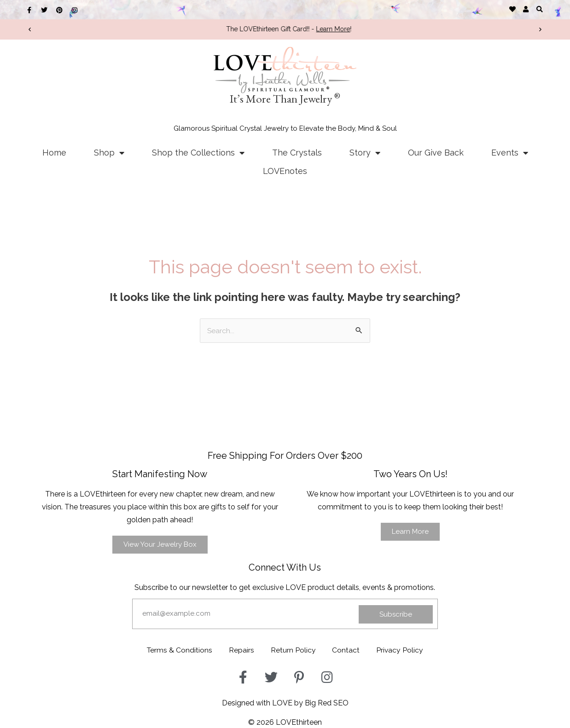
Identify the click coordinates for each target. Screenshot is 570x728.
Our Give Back (436, 153)
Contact (348, 650)
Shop (109, 153)
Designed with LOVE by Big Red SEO (285, 702)
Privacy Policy (404, 650)
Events (510, 153)
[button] (539, 9)
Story (365, 153)
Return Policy (293, 650)
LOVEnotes (285, 171)
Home (54, 153)
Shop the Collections (198, 153)
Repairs (240, 650)
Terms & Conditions (175, 650)
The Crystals (297, 153)
